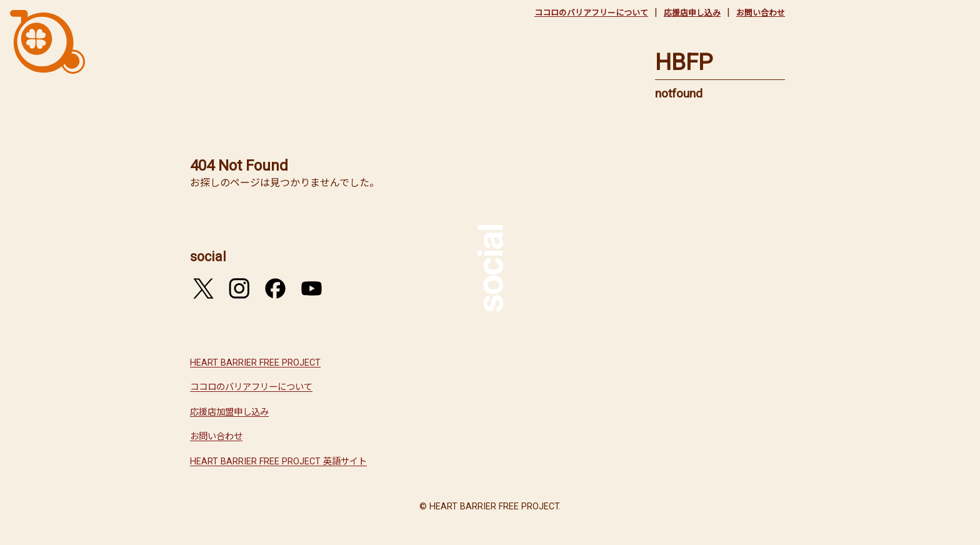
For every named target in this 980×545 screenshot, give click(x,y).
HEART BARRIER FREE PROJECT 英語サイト (278, 462)
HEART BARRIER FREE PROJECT (255, 363)
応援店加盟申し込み (229, 412)
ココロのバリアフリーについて (591, 13)
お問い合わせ (761, 13)
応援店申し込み (692, 13)
